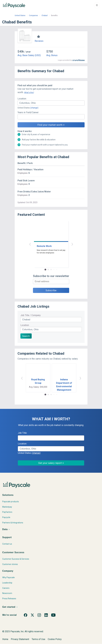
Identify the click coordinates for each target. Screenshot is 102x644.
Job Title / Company (31, 315)
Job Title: (22, 433)
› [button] (72, 244)
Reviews (39, 41)
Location (25, 325)
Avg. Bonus (52, 55)
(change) (34, 108)
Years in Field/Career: (28, 112)
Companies (33, 15)
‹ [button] (30, 244)
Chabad (45, 15)
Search (26, 336)
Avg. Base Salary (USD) (29, 55)
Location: (22, 99)
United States (20, 15)
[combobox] (51, 103)
